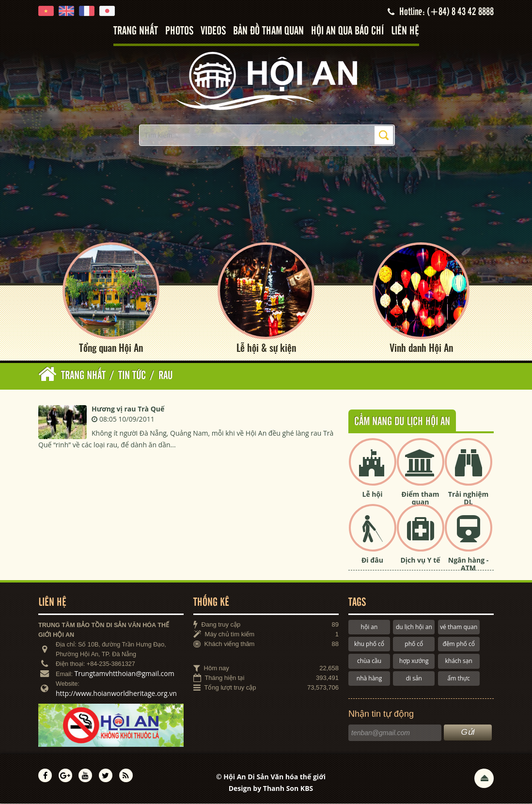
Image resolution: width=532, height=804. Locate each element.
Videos (213, 31)
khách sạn (459, 661)
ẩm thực (459, 678)
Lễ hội (373, 494)
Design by (271, 788)
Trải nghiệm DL (468, 498)
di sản (414, 678)
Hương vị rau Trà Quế (128, 409)
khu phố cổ (369, 644)
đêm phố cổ (459, 644)
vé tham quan (459, 627)
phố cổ (414, 644)
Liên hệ (405, 31)
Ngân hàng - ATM (469, 564)
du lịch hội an (414, 627)
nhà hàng (369, 678)
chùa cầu (369, 661)
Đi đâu (372, 560)
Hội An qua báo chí (347, 31)
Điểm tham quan (421, 498)
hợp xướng (414, 661)
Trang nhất (136, 31)
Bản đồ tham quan (268, 31)
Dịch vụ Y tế (420, 560)
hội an (369, 627)
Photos (179, 31)
